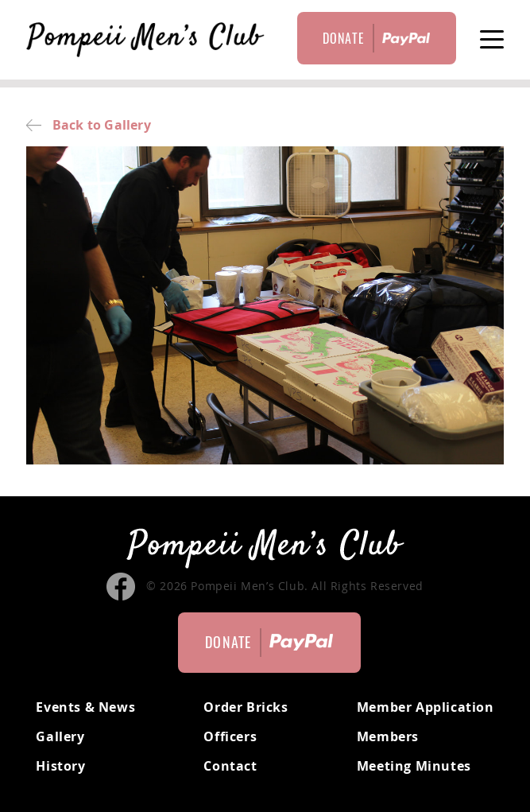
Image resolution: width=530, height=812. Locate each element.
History (60, 766)
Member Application (426, 707)
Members (388, 736)
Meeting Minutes (414, 766)
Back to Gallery (88, 125)
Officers (230, 736)
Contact (230, 766)
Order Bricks (246, 707)
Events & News (85, 707)
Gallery (60, 736)
